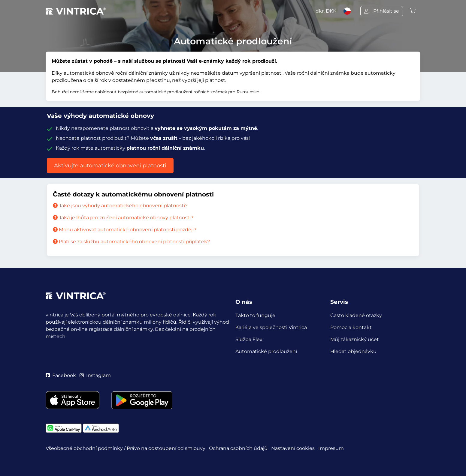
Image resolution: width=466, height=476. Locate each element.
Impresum (331, 448)
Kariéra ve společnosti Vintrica (271, 327)
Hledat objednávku (353, 351)
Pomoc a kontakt (351, 327)
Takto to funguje (255, 315)
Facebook (61, 375)
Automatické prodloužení (266, 351)
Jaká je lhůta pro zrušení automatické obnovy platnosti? (123, 218)
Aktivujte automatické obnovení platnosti (110, 166)
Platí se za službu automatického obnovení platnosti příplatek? (131, 242)
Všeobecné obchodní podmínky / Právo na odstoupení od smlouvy (126, 448)
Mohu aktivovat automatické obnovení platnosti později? (125, 230)
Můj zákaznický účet (355, 339)
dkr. (326, 11)
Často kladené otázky (356, 315)
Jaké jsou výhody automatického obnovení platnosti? (120, 206)
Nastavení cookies (293, 448)
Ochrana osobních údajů (238, 448)
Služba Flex (249, 339)
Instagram (95, 375)
